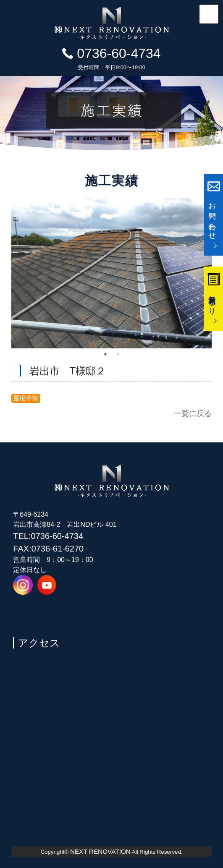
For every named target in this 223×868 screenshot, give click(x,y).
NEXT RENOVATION (100, 851)
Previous (5, 273)
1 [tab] (105, 354)
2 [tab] (118, 354)
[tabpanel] (112, 273)
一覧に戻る (193, 413)
